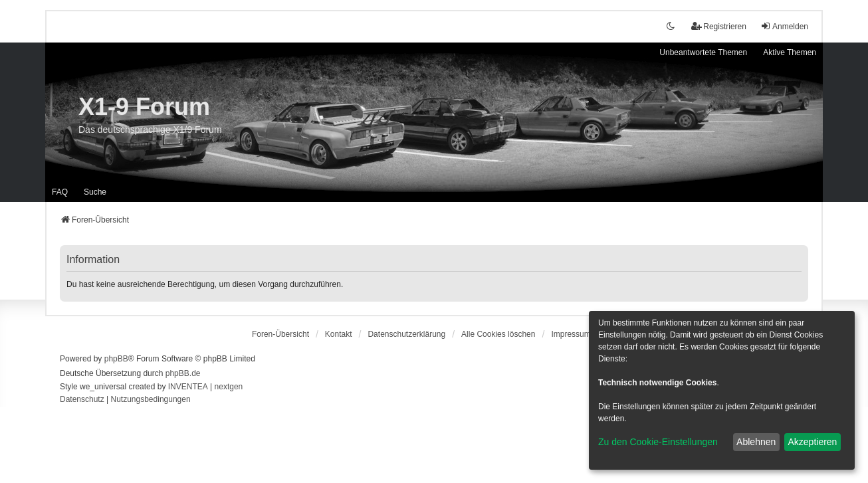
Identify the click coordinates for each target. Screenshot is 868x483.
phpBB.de (183, 373)
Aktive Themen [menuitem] (790, 52)
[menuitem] (406, 334)
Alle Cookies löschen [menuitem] (498, 334)
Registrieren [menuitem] (719, 26)
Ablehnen (756, 442)
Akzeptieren (812, 442)
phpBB (116, 359)
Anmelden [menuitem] (784, 26)
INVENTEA (188, 387)
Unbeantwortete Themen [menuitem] (703, 52)
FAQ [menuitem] (60, 192)
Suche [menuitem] (95, 192)
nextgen (229, 387)
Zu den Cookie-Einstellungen (658, 442)
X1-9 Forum (144, 107)
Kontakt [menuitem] (339, 334)
